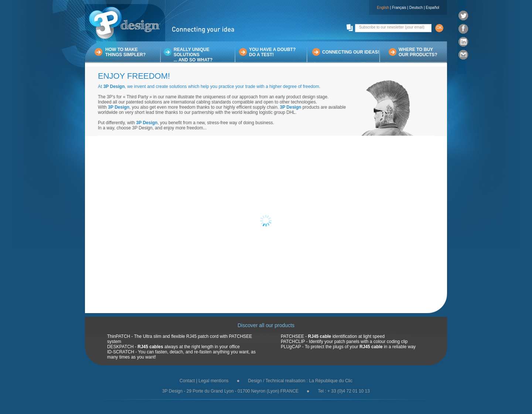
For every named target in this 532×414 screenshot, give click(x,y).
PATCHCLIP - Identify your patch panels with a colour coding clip (344, 342)
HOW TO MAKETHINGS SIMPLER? (125, 52)
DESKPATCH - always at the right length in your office (173, 347)
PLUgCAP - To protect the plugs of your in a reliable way (348, 347)
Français (399, 8)
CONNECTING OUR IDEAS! (351, 52)
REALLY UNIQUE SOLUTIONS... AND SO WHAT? (193, 55)
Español (433, 8)
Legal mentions (213, 381)
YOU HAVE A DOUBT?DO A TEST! (272, 52)
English (383, 8)
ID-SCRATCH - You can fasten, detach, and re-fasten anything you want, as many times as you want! (181, 354)
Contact (187, 381)
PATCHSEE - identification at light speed (333, 336)
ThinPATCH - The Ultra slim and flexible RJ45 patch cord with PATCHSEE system (180, 339)
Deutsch (416, 8)
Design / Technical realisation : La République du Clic (300, 381)
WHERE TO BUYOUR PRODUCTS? (418, 52)
